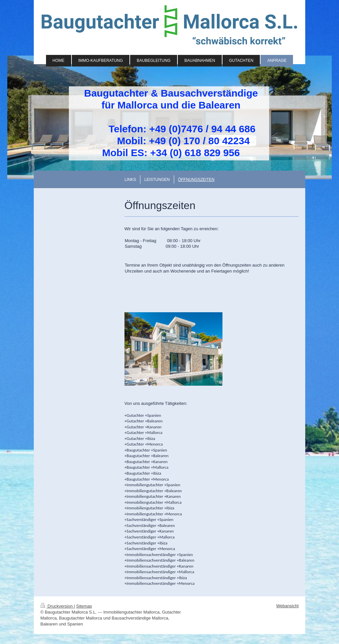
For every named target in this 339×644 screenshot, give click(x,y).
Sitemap (84, 606)
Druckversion (57, 606)
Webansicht (287, 606)
